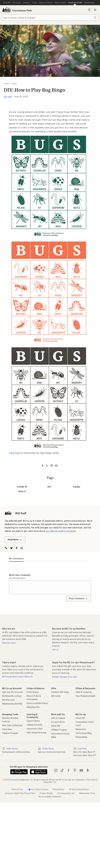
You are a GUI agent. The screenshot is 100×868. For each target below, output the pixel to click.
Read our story (9, 643)
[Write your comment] (50, 587)
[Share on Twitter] (47, 466)
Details (55, 677)
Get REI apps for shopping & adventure (29, 767)
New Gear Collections (12, 725)
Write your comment (20, 575)
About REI (80, 718)
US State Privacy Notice (79, 789)
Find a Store (46, 749)
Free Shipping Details (85, 696)
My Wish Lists (8, 700)
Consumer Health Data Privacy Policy (20, 793)
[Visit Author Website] (7, 548)
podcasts (88, 770)
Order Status (33, 692)
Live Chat (80, 749)
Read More (15, 540)
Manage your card (68, 677)
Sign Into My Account (12, 692)
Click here (15, 453)
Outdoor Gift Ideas (60, 692)
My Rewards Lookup (12, 696)
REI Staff (8, 97)
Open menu (95, 10)
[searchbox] (50, 18)
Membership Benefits (12, 704)
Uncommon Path (22, 10)
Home (6, 84)
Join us (55, 649)
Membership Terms (87, 793)
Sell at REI (56, 726)
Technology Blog (84, 733)
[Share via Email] (56, 466)
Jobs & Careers (58, 718)
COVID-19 (22, 487)
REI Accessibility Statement (50, 796)
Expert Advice (33, 721)
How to (22, 491)
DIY (49, 487)
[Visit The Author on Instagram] (23, 548)
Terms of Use (17, 789)
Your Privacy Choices (38, 789)
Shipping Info (33, 707)
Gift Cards (56, 696)
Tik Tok (62, 770)
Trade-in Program (10, 733)
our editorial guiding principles (61, 531)
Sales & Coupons (84, 692)
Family (77, 487)
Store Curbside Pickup (37, 703)
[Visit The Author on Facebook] (18, 548)
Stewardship (81, 737)
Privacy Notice (58, 789)
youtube (81, 770)
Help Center (10, 749)
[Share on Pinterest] (52, 466)
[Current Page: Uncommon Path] (75, 3)
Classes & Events (35, 725)
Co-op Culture (58, 722)
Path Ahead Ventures (36, 732)
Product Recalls (46, 793)
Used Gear (7, 729)
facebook (68, 770)
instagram (56, 770)
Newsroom (81, 729)
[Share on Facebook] (43, 466)
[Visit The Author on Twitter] (13, 548)
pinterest (75, 770)
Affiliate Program (59, 730)
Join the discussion (17, 578)
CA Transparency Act (66, 793)
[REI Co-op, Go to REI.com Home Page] (6, 10)
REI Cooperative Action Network (17, 676)
